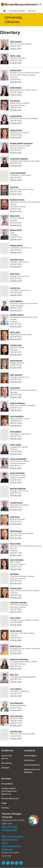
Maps (4, 803)
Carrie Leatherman (18, 459)
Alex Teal (14, 675)
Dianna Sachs (16, 588)
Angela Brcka (16, 116)
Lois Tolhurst (16, 689)
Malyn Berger (16, 88)
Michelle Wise (16, 731)
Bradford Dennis (17, 200)
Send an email (16, 49)
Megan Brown (16, 130)
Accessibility (7, 784)
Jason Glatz (15, 332)
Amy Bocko (15, 101)
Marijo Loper (15, 56)
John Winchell (16, 716)
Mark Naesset (16, 531)
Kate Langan (16, 445)
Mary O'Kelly (15, 544)
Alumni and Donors (7, 757)
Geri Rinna (14, 574)
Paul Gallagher (16, 301)
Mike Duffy (15, 216)
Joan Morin (15, 517)
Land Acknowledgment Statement (12, 846)
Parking (5, 808)
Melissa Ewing (16, 245)
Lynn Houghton (17, 416)
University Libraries (17, 11)
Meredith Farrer (17, 260)
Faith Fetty (15, 274)
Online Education (32, 765)
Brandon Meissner (18, 488)
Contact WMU (10, 830)
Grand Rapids (30, 756)
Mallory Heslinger (17, 403)
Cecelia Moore (16, 503)
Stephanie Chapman (19, 159)
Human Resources (10, 799)
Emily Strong (15, 646)
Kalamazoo (29, 760)
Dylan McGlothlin (17, 473)
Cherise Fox (15, 288)
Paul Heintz (15, 388)
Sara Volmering (17, 703)
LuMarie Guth (16, 345)
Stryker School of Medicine (32, 771)
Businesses (7, 763)
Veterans (5, 768)
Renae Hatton (16, 361)
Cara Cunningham (18, 173)
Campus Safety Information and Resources (9, 791)
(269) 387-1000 (10, 827)
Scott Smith (15, 618)
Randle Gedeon (17, 315)
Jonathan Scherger (18, 602)
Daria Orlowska (17, 560)
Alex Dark (14, 187)
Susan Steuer (16, 631)
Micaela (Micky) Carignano (21, 143)
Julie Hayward (16, 375)
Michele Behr (16, 70)
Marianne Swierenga (19, 659)
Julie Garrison (16, 42)
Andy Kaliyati (16, 432)
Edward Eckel (16, 230)
